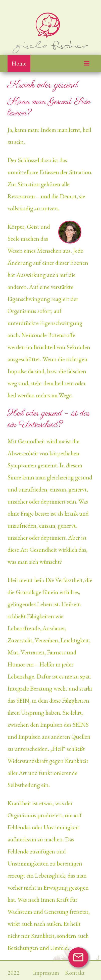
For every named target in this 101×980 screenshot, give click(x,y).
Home (19, 63)
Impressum (47, 973)
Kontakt (75, 973)
